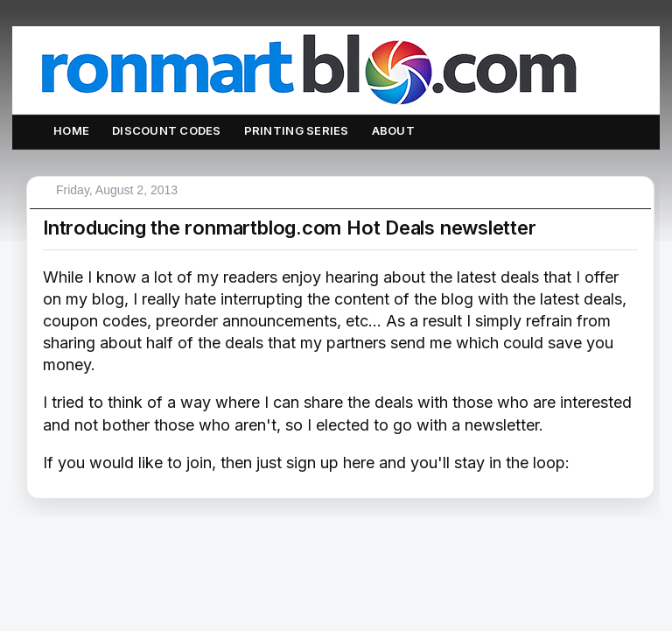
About (393, 130)
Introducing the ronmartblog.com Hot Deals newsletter (290, 228)
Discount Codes (167, 130)
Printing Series (297, 130)
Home (71, 130)
